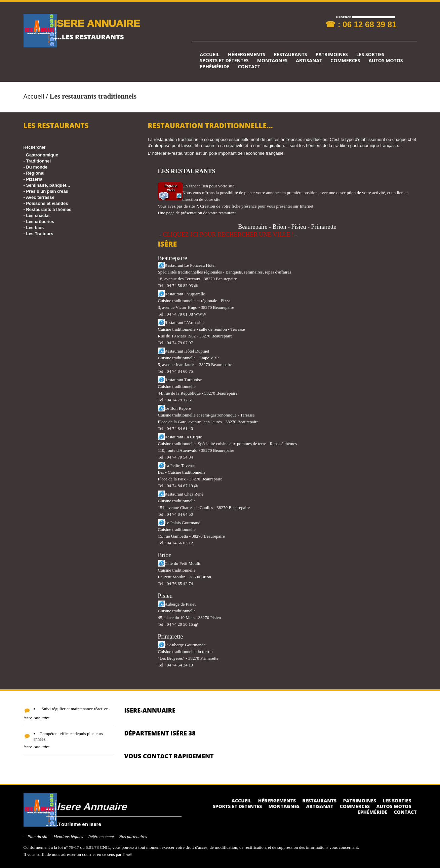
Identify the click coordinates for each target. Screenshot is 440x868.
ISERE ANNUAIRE (97, 23)
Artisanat (309, 61)
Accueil (210, 55)
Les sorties (370, 55)
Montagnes (272, 61)
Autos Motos (386, 61)
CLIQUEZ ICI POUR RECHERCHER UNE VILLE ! (229, 234)
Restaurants (290, 55)
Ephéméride (215, 67)
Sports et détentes (224, 61)
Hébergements (247, 55)
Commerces (345, 61)
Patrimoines (331, 55)
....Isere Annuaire (86, 806)
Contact (249, 67)
